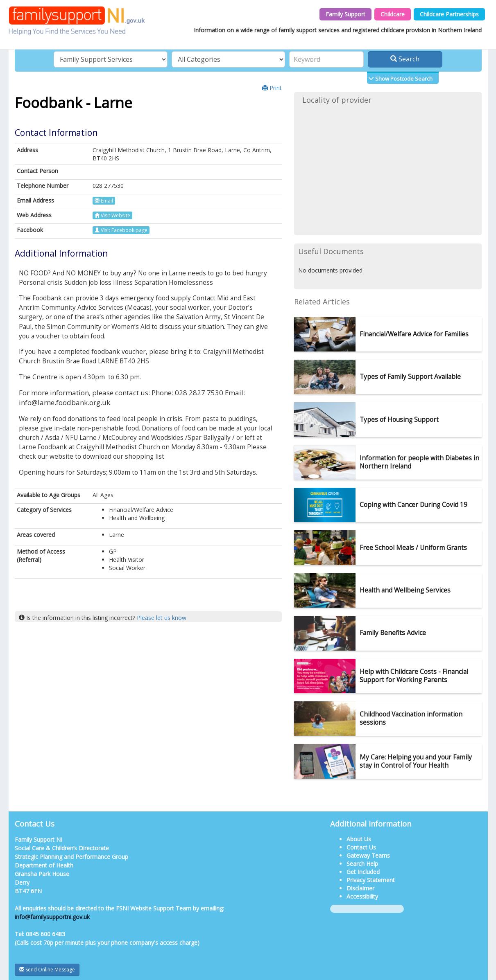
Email (104, 201)
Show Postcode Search (403, 79)
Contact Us (361, 847)
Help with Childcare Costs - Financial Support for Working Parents (414, 676)
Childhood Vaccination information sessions (411, 718)
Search (405, 59)
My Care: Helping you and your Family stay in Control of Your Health (416, 761)
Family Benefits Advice (393, 633)
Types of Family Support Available (410, 377)
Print (272, 88)
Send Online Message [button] (47, 970)
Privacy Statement (371, 880)
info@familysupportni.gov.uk (52, 917)
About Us (359, 839)
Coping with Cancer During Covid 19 (413, 505)
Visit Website (112, 215)
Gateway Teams (368, 855)
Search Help (362, 864)
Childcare (393, 14)
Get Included (363, 872)
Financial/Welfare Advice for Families (414, 334)
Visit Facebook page (121, 230)
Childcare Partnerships (449, 14)
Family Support (345, 14)
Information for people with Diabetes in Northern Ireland (419, 462)
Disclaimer (360, 888)
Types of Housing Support (399, 420)
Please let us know (162, 618)
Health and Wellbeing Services (405, 590)
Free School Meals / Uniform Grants (413, 548)
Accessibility (362, 896)
